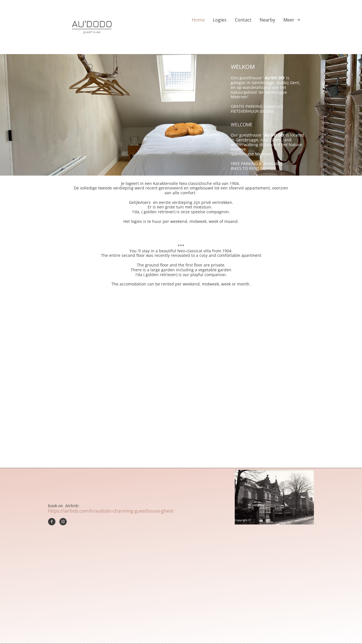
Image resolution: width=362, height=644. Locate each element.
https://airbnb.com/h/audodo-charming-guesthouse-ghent (111, 511)
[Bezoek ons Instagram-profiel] (63, 522)
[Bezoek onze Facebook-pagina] (52, 522)
